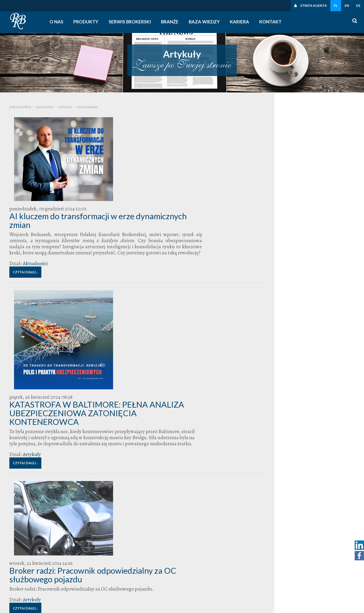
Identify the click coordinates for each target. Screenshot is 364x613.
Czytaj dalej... (96, 185)
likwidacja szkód (317, 270)
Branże (172, 22)
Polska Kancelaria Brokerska (287, 231)
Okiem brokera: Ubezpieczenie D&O (145, 412)
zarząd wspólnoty (324, 316)
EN (347, 5)
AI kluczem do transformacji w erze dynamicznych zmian (143, 127)
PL (336, 5)
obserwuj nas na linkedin (241, 590)
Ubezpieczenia (287, 293)
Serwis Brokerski (132, 22)
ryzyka (301, 285)
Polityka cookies (302, 578)
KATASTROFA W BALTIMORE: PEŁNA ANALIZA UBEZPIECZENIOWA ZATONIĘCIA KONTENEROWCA (162, 217)
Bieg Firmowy (272, 265)
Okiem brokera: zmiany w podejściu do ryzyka (161, 359)
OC (327, 270)
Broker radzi (288, 265)
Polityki (296, 572)
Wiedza (270, 139)
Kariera (241, 22)
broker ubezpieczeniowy (289, 266)
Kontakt (272, 22)
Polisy (291, 280)
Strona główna (20, 107)
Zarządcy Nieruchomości (301, 316)
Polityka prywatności (306, 566)
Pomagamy (291, 285)
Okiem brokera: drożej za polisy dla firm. (152, 466)
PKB (277, 279)
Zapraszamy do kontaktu (284, 179)
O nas (58, 22)
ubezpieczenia (212, 482)
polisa (284, 280)
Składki (309, 285)
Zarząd (270, 205)
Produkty (88, 22)
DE (358, 5)
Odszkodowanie (309, 274)
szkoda (318, 284)
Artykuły (65, 107)
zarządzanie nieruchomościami (285, 320)
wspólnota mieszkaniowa (305, 312)
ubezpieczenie (289, 299)
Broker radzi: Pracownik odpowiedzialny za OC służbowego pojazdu (157, 301)
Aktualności (106, 176)
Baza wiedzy (206, 22)
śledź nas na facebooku (239, 584)
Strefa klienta (314, 5)
